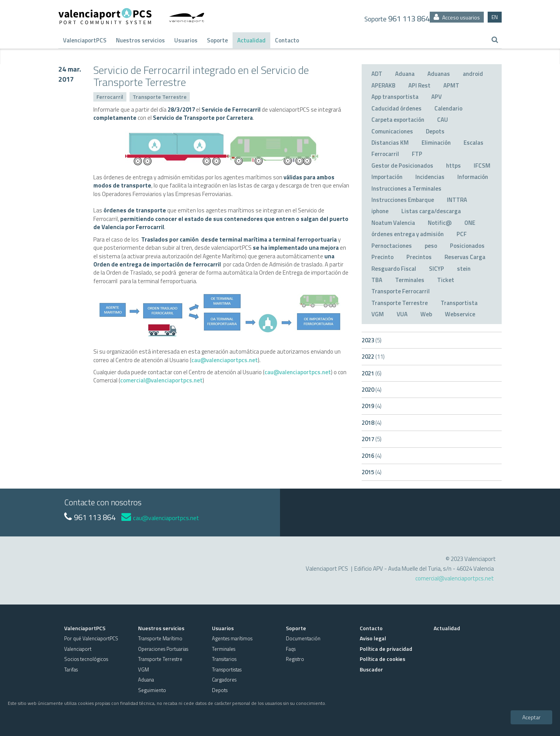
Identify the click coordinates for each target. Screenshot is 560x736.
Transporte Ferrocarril (401, 291)
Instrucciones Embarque (403, 200)
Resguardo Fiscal (394, 269)
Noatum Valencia (393, 223)
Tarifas (71, 669)
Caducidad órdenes (396, 108)
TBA (377, 280)
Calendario (448, 108)
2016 (372, 456)
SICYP (437, 269)
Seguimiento (152, 690)
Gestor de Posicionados (402, 166)
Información (473, 177)
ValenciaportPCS (85, 40)
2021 (372, 373)
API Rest (419, 85)
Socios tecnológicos (86, 659)
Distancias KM (390, 143)
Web (426, 314)
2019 (372, 406)
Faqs (291, 649)
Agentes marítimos (232, 638)
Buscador (371, 669)
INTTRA (457, 200)
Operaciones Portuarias (163, 649)
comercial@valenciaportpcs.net (161, 380)
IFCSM (482, 166)
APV (437, 97)
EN (495, 17)
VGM (378, 314)
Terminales (410, 280)
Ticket (446, 280)
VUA (402, 314)
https (453, 166)
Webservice (460, 314)
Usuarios (186, 40)
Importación (387, 177)
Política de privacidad (386, 649)
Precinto (382, 257)
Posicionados (467, 246)
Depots (435, 131)
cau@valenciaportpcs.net (225, 360)
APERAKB (383, 85)
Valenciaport (78, 649)
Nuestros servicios (140, 40)
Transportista (459, 303)
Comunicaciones (392, 131)
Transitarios (224, 659)
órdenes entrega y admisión (408, 234)
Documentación (303, 638)
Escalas (473, 143)
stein (464, 269)
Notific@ (440, 223)
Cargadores (224, 680)
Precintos (419, 257)
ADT (377, 74)
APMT (451, 85)
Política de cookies (382, 659)
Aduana (405, 74)
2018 (372, 423)
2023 (372, 340)
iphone (380, 211)
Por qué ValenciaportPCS (91, 638)
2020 (372, 390)
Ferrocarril (110, 97)
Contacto (287, 40)
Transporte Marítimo (160, 638)
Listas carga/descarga (431, 211)
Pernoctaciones (392, 246)
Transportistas (227, 669)
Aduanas (439, 74)
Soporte (217, 40)
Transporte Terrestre (160, 97)
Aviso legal (373, 638)
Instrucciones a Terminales (406, 188)
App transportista (395, 97)
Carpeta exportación (398, 120)
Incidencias (430, 177)
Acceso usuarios (457, 17)
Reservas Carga (465, 257)
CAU (443, 120)
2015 (372, 472)
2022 (373, 357)
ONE (470, 223)
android (473, 74)
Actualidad (251, 40)
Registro (295, 659)
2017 (372, 439)
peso (431, 246)
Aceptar (531, 717)
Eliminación (436, 143)
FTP (417, 154)
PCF (462, 234)
